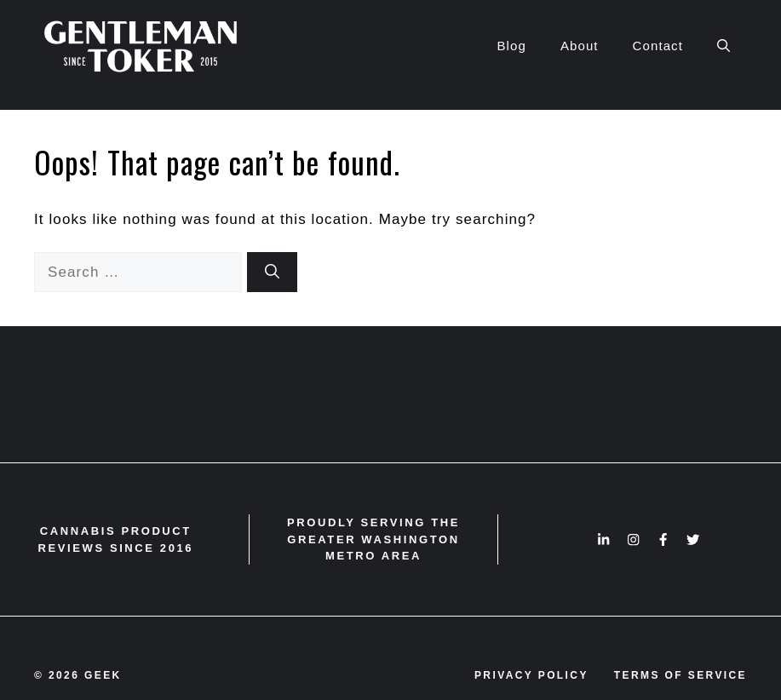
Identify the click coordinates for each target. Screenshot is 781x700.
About (580, 46)
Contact (658, 46)
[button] (724, 46)
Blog (511, 46)
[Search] (272, 273)
